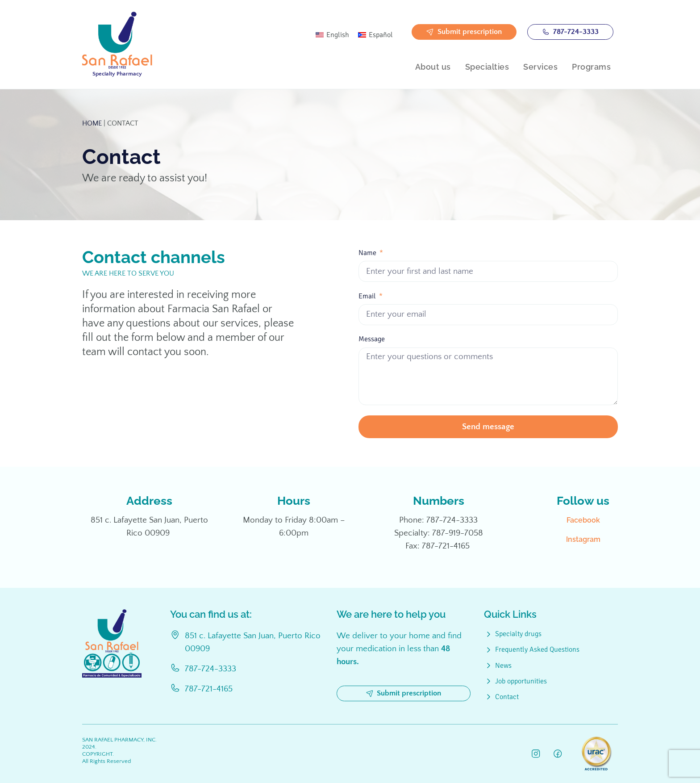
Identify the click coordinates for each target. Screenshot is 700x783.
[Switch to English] (332, 35)
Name (368, 253)
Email (368, 296)
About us (433, 67)
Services (540, 67)
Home (92, 123)
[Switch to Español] (375, 35)
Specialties (487, 67)
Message (372, 339)
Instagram (583, 539)
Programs (591, 67)
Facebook (583, 520)
